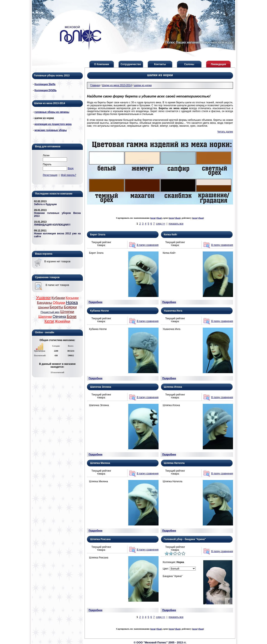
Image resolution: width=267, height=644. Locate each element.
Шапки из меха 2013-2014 (117, 85)
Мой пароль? (69, 175)
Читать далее (225, 132)
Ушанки (43, 298)
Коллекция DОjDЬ (45, 90)
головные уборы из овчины (52, 112)
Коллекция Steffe (45, 84)
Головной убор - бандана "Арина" (185, 539)
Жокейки (62, 321)
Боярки (70, 307)
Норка (72, 302)
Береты (56, 307)
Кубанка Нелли (99, 311)
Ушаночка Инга (173, 311)
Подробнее (96, 302)
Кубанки (58, 298)
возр (153, 218)
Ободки (59, 303)
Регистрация (50, 175)
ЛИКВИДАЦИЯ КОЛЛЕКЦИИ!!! (52, 225)
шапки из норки (143, 85)
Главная (95, 85)
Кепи (49, 321)
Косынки (72, 298)
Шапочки (45, 317)
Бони (72, 316)
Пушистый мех (50, 312)
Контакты (160, 64)
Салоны (189, 64)
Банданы (44, 303)
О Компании (102, 64)
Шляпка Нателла (174, 463)
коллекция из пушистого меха (53, 124)
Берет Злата (98, 235)
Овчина (59, 316)
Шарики (43, 307)
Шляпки (67, 312)
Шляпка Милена (100, 463)
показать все (176, 224)
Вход (71, 168)
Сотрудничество (131, 64)
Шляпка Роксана (100, 539)
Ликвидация (219, 64)
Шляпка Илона (173, 387)
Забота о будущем (45, 204)
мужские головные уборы (51, 130)
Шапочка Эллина (101, 387)
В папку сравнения (148, 245)
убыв (159, 218)
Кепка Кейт (171, 235)
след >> (161, 224)
